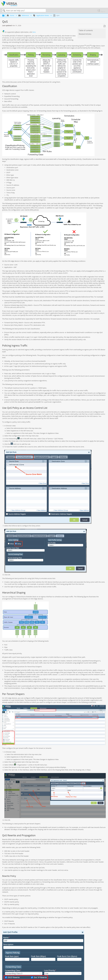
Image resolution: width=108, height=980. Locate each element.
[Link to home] (9, 6)
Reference (24, 15)
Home (11, 15)
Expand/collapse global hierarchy (5, 15)
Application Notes (41, 15)
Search (4, 11)
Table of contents (86, 30)
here (34, 32)
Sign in (103, 11)
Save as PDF (104, 26)
